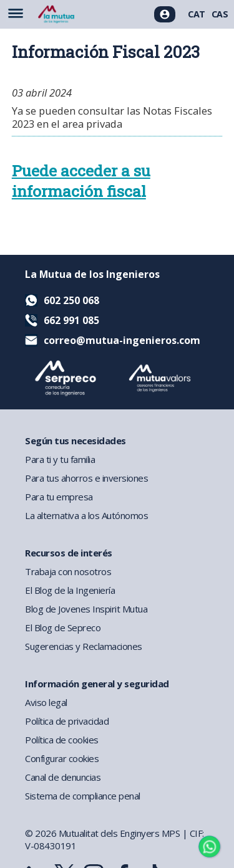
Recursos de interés (69, 553)
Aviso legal (46, 702)
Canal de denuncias (63, 777)
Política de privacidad (67, 721)
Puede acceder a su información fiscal (81, 181)
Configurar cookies (62, 758)
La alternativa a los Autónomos (86, 515)
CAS (220, 14)
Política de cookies (62, 740)
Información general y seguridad (97, 684)
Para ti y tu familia (60, 459)
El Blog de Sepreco (63, 627)
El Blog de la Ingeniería (70, 590)
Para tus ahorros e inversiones (86, 478)
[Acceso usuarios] (165, 14)
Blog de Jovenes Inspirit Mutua (86, 609)
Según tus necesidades (76, 441)
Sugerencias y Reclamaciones (84, 646)
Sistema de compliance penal (83, 796)
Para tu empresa (59, 497)
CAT (197, 14)
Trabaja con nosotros (68, 571)
